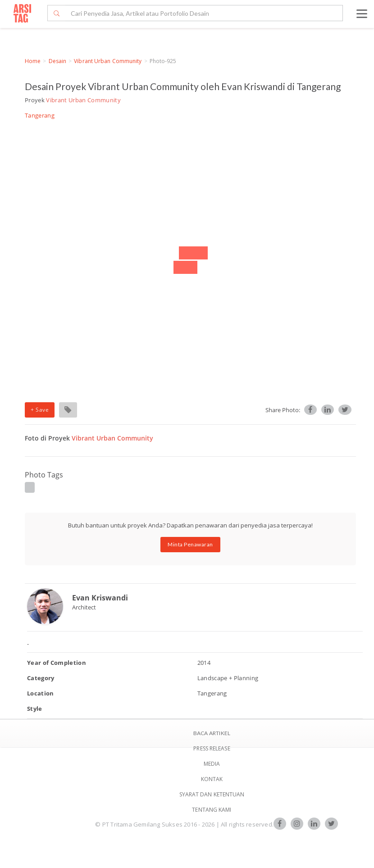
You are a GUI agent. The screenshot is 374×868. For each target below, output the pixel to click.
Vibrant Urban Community (108, 61)
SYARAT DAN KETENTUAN (212, 794)
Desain (58, 61)
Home (33, 61)
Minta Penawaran (190, 544)
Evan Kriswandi (100, 598)
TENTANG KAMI (212, 810)
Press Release (212, 748)
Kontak (212, 779)
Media (212, 764)
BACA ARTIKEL (212, 733)
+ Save (40, 410)
